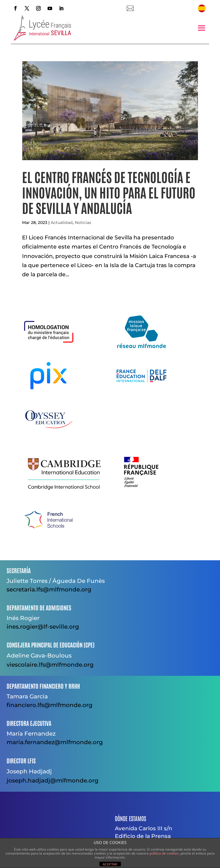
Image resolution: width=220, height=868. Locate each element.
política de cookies (164, 853)
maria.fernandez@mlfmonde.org (55, 742)
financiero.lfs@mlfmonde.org (50, 705)
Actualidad (62, 223)
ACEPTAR (110, 864)
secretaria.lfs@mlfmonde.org (49, 589)
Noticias (83, 223)
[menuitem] (202, 8)
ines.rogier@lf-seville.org (43, 627)
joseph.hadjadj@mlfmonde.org (53, 780)
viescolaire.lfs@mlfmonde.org (50, 665)
